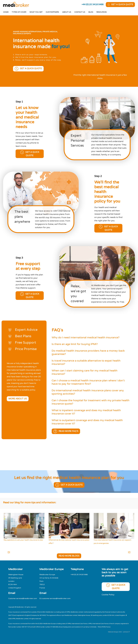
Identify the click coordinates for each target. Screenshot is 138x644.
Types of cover (19, 12)
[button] (9, 552)
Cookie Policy (108, 595)
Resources (102, 12)
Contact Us (80, 12)
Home (7, 12)
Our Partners (52, 12)
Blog (91, 12)
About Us (67, 12)
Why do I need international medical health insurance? (86, 337)
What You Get (36, 12)
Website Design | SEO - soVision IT (119, 632)
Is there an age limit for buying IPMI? (75, 344)
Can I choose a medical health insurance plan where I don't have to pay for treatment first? (88, 382)
